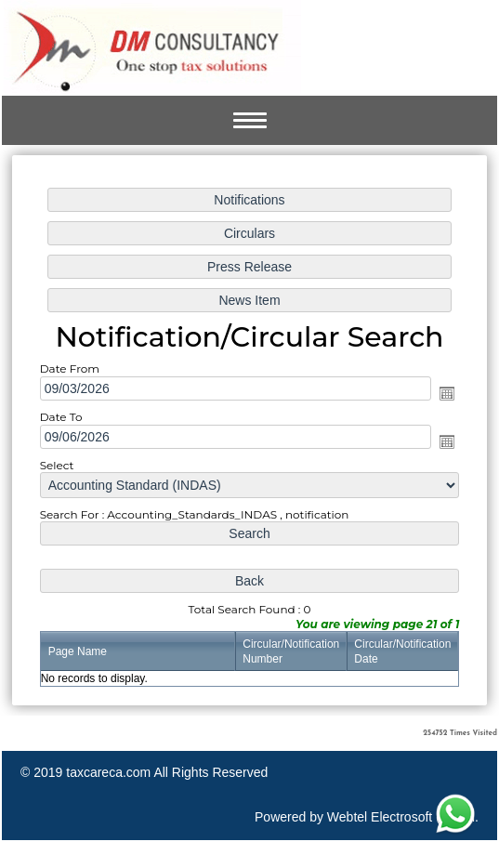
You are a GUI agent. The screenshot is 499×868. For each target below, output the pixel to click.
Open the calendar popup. (441, 395)
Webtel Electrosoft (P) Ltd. (403, 817)
